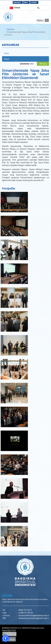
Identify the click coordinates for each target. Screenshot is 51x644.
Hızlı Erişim (17, 2)
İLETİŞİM (7, 595)
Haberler (10, 29)
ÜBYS (26, 2)
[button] (6, 638)
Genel (7, 59)
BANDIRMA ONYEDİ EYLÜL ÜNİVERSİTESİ (17, 628)
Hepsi (7, 53)
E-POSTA (34, 2)
